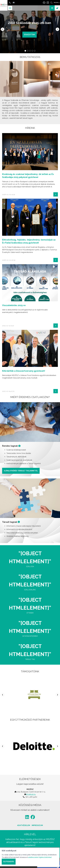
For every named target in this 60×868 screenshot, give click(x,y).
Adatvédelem (24, 825)
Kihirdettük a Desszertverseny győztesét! (24, 371)
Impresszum (37, 825)
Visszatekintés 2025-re (14, 305)
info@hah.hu (31, 794)
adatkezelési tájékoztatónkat (40, 857)
